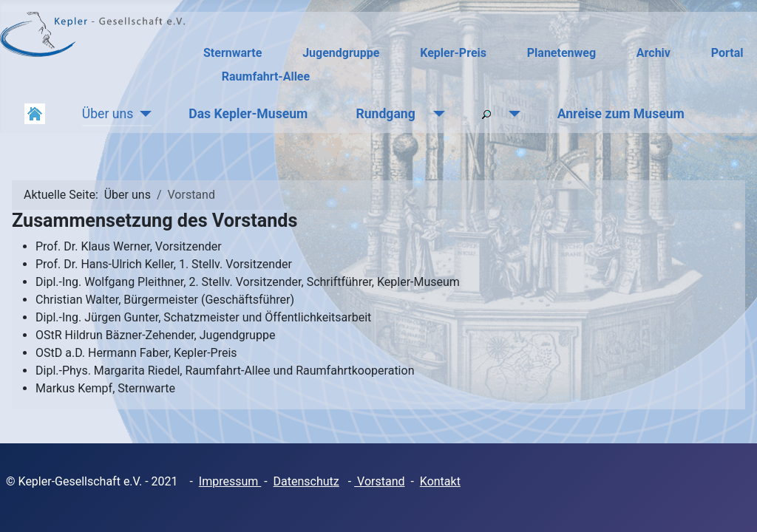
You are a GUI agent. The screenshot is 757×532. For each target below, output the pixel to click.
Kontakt (440, 481)
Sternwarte (232, 53)
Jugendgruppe (341, 53)
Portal (727, 53)
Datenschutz (306, 481)
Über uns (108, 114)
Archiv (654, 53)
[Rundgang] (436, 114)
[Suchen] (511, 114)
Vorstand (379, 481)
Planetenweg (561, 53)
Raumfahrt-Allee (266, 76)
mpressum (231, 481)
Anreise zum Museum (621, 114)
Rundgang (385, 114)
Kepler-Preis (453, 53)
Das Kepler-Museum (248, 114)
